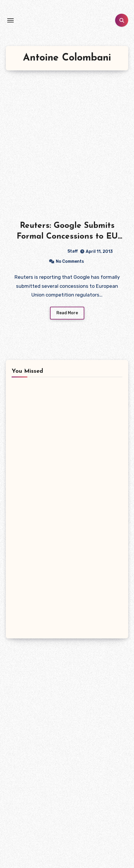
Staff (50, 251)
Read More (67, 313)
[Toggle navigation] (10, 20)
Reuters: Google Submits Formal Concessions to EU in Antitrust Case (67, 236)
